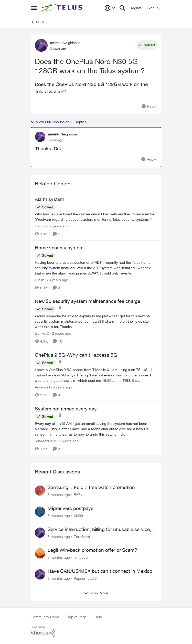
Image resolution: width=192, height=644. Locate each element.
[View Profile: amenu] (41, 45)
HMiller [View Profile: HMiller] (40, 279)
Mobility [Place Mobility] (39, 22)
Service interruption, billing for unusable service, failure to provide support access (99, 530)
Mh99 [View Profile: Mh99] (78, 516)
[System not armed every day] (96, 429)
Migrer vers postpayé (71, 508)
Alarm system (50, 199)
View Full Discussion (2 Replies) (59, 122)
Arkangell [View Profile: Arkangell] (42, 387)
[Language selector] (110, 8)
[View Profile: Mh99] (40, 512)
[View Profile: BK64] (40, 491)
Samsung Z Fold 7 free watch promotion (91, 487)
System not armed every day (66, 409)
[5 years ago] (61, 387)
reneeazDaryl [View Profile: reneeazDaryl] (46, 441)
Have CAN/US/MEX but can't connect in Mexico (100, 571)
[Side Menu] (34, 8)
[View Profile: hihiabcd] (40, 553)
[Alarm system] (96, 217)
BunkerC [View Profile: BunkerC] (42, 333)
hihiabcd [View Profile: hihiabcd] (81, 557)
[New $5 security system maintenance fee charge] (96, 321)
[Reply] (149, 106)
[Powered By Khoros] (96, 632)
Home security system (59, 248)
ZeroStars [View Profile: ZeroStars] (82, 536)
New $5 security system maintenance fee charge (88, 301)
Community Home (45, 617)
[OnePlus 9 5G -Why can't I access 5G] (96, 375)
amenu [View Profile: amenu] (56, 43)
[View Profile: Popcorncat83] (40, 574)
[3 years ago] (58, 279)
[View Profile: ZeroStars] (40, 533)
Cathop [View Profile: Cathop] (41, 226)
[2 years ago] (58, 226)
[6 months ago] (59, 495)
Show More (96, 593)
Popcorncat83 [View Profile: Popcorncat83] (85, 578)
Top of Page (77, 617)
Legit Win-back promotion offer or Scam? (92, 550)
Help (98, 617)
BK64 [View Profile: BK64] (78, 495)
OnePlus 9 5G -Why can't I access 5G (76, 355)
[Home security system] (96, 267)
